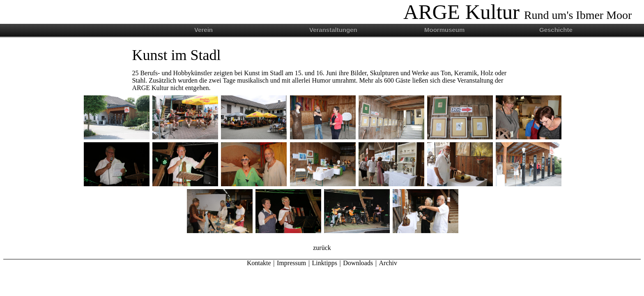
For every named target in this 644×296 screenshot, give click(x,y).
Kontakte (259, 263)
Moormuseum (444, 30)
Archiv (388, 263)
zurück (322, 248)
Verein (204, 30)
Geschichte (556, 30)
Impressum (291, 263)
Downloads (358, 263)
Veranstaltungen (333, 30)
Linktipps (325, 263)
